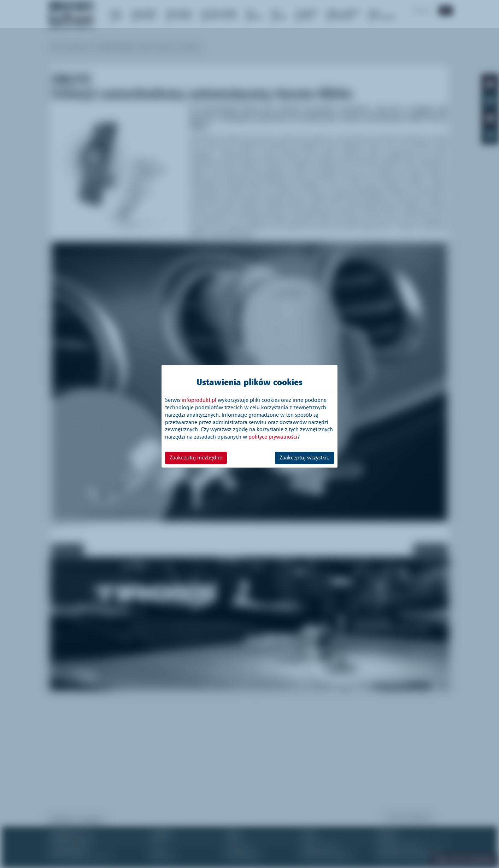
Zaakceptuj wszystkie (304, 458)
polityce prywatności (273, 437)
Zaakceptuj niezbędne (196, 458)
